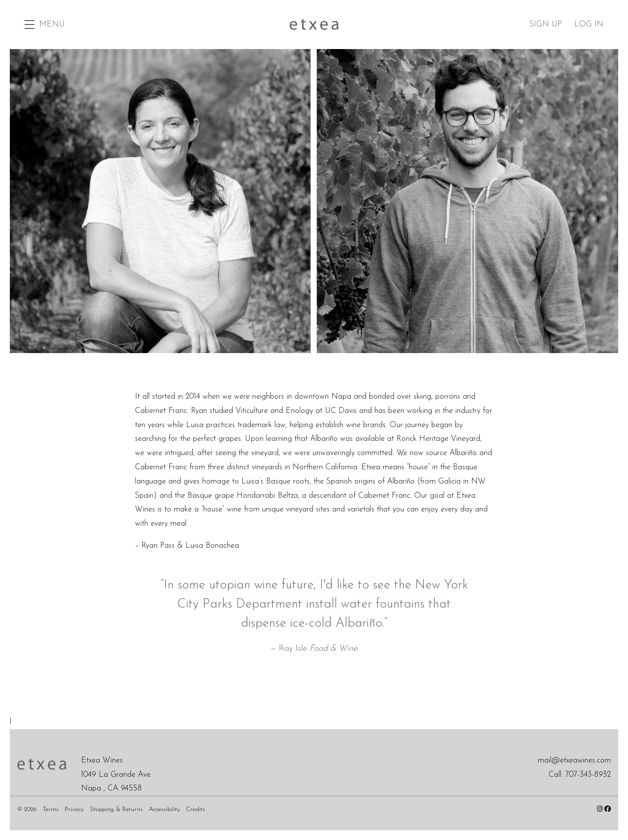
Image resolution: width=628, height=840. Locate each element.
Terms (52, 809)
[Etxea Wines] (42, 764)
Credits (196, 809)
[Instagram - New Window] (601, 809)
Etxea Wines (314, 25)
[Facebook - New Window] (608, 809)
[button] (45, 25)
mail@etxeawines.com (574, 761)
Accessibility (165, 809)
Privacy (75, 809)
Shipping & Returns (117, 809)
